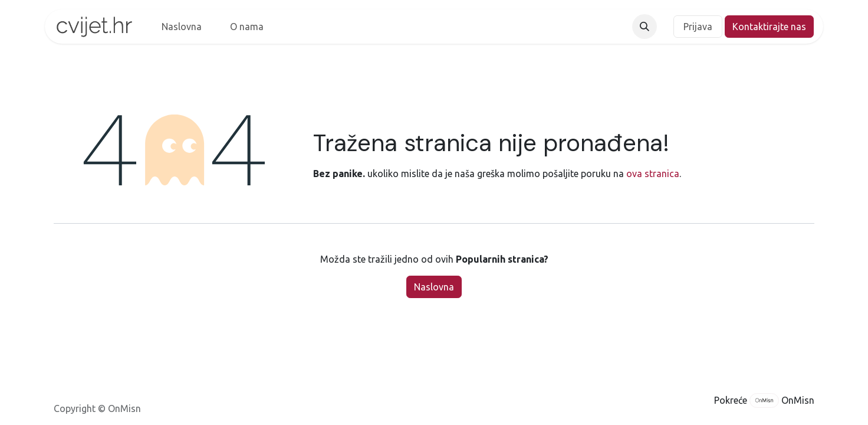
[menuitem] (182, 27)
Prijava (698, 27)
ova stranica (653, 174)
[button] (645, 27)
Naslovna (434, 287)
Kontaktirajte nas (769, 27)
